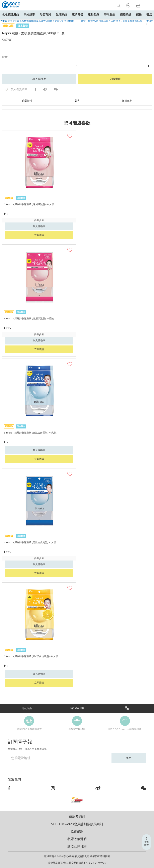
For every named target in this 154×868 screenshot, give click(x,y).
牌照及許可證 (77, 846)
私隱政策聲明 (77, 839)
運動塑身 (93, 14)
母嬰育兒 (45, 14)
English (27, 708)
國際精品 (126, 14)
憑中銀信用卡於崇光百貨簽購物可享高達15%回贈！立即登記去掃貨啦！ (38, 21)
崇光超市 (29, 14)
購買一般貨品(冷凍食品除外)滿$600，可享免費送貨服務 (111, 21)
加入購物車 (39, 79)
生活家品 (61, 14)
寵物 (139, 14)
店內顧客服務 (77, 708)
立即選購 (115, 79)
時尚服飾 (109, 14)
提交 (129, 758)
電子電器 (77, 14)
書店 (149, 14)
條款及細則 (77, 817)
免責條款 (77, 831)
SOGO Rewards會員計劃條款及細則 (77, 824)
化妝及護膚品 (10, 14)
